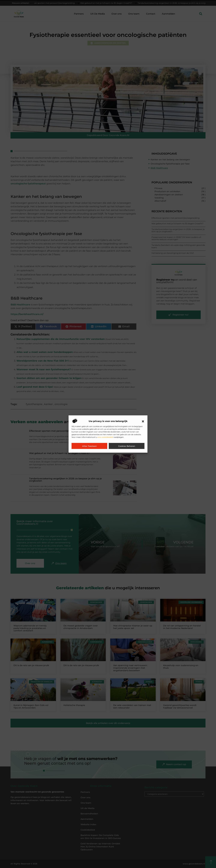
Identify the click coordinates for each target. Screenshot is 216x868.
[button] (143, 421)
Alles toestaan (89, 446)
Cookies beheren (127, 446)
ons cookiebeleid (105, 437)
